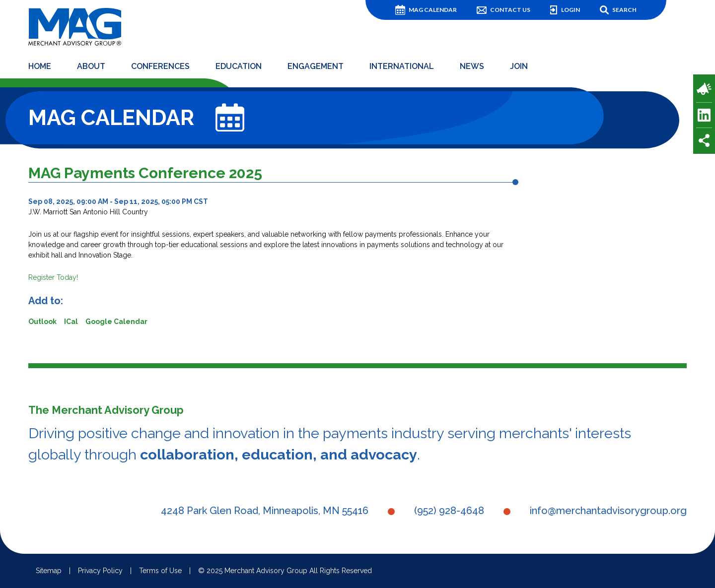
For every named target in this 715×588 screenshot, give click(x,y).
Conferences (160, 66)
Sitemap (49, 571)
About (91, 66)
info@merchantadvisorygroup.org (608, 511)
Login (571, 10)
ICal (71, 322)
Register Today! (53, 277)
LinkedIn (704, 115)
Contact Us (510, 10)
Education (239, 66)
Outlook (42, 322)
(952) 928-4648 (449, 511)
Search (624, 10)
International (402, 66)
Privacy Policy (100, 571)
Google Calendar (116, 322)
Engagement (316, 66)
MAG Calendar (433, 10)
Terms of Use (160, 571)
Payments (704, 89)
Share (704, 140)
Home (40, 66)
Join (519, 66)
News (472, 66)
